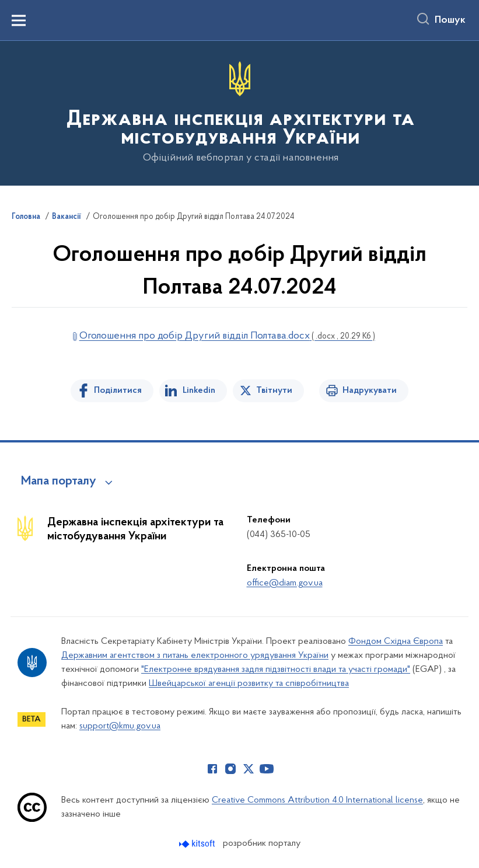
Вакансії (67, 217)
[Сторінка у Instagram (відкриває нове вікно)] (230, 769)
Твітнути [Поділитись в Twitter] (274, 391)
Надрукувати (370, 391)
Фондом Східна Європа (396, 642)
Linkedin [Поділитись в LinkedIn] (199, 391)
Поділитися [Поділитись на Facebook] (118, 391)
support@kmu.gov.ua (120, 726)
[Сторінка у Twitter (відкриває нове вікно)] (249, 769)
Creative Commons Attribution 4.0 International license (317, 800)
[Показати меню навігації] (19, 20)
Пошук (450, 20)
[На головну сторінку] (239, 112)
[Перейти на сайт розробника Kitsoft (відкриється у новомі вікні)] (198, 844)
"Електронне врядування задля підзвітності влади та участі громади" (276, 670)
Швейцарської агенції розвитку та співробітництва (249, 684)
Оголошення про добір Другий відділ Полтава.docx (227, 336)
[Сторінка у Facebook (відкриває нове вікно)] (212, 769)
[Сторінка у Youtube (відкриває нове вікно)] (267, 769)
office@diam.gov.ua (285, 583)
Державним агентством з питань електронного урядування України (195, 656)
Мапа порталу (59, 482)
